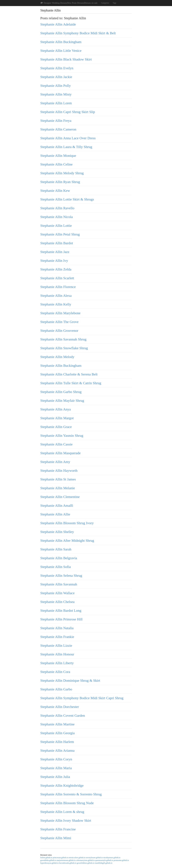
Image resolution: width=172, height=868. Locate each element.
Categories (105, 3)
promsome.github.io (121, 860)
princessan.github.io (60, 858)
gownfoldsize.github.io (86, 863)
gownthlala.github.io (48, 860)
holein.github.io (46, 858)
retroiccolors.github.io (77, 858)
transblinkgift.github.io (104, 863)
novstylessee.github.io (94, 858)
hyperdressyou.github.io (50, 863)
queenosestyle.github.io (104, 860)
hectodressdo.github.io (68, 863)
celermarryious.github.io (85, 860)
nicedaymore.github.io (112, 858)
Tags (114, 3)
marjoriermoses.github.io (66, 860)
